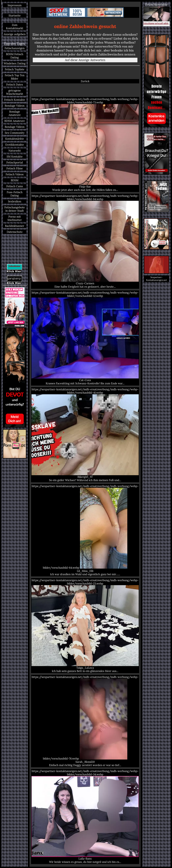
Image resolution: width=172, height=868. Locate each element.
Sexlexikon (15, 201)
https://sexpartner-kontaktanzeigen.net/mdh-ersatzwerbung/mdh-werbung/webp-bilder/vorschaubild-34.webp (85, 816)
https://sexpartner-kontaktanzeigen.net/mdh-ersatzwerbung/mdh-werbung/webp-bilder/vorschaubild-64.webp (85, 530)
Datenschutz (15, 232)
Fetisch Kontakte (15, 100)
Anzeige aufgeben (15, 34)
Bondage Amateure (15, 113)
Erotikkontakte (15, 145)
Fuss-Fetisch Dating (15, 194)
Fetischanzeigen (15, 48)
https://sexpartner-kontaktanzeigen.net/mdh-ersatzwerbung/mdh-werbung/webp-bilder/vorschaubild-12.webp (85, 338)
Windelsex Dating (15, 63)
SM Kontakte (15, 157)
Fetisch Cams (15, 186)
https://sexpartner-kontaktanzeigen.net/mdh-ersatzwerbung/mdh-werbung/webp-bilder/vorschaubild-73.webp (85, 144)
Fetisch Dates (15, 85)
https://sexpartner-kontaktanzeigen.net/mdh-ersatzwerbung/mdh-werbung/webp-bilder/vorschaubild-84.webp (85, 241)
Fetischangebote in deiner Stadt (15, 209)
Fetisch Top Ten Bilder (15, 77)
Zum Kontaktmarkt (15, 27)
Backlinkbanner (15, 226)
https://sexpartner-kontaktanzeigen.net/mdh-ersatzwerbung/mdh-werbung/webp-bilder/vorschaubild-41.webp (85, 435)
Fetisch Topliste (15, 69)
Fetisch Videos (15, 174)
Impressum (15, 5)
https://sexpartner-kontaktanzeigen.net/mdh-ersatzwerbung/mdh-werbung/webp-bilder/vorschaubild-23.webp (85, 626)
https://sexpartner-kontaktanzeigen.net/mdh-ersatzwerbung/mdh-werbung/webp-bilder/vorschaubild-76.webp (85, 721)
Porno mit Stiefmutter (15, 218)
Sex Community (15, 133)
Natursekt (15, 151)
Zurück (85, 81)
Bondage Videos (15, 106)
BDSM (15, 180)
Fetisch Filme (15, 168)
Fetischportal (15, 162)
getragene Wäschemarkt (15, 92)
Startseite (15, 16)
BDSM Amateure (15, 121)
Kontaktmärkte (15, 139)
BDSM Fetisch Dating (15, 56)
